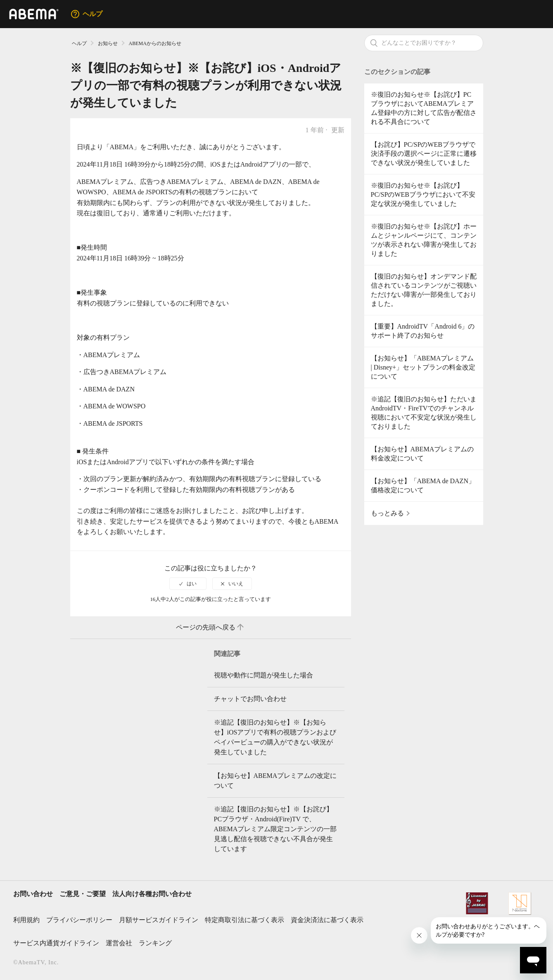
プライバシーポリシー (79, 920)
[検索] (424, 43)
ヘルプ (79, 43)
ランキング (155, 943)
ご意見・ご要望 (83, 894)
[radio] (188, 584)
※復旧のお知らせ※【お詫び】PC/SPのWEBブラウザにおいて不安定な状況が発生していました (423, 194)
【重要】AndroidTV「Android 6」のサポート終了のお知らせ (423, 331)
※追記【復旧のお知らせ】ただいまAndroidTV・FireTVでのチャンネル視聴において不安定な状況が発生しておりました (424, 413)
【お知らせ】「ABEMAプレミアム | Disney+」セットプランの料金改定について (423, 367)
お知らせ (108, 43)
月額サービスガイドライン (159, 920)
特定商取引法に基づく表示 (244, 920)
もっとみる (387, 513)
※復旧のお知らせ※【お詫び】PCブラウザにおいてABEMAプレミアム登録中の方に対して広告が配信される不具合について (424, 108)
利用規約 (26, 920)
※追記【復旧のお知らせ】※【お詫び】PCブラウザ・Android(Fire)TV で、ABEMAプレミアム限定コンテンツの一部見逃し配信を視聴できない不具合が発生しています (275, 829)
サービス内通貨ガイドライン (56, 943)
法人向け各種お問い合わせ (152, 894)
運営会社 (119, 943)
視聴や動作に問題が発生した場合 (263, 675)
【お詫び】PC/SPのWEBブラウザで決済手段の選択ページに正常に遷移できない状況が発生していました (424, 154)
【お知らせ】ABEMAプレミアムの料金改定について (422, 454)
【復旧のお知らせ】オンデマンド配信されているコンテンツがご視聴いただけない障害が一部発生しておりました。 (424, 290)
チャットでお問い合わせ (250, 699)
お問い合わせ (33, 894)
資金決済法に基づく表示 (327, 920)
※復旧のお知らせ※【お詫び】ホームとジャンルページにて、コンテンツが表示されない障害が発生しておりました (424, 240)
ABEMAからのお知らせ (155, 43)
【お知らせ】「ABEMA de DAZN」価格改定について (423, 485)
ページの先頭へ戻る (211, 627)
